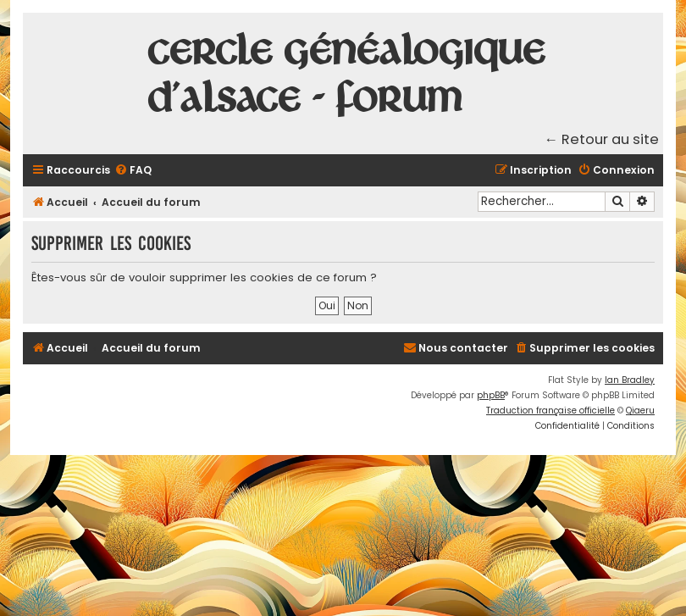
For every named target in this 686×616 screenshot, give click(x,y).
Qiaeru (640, 411)
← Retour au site (602, 139)
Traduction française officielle (550, 411)
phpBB (491, 395)
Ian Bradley (630, 380)
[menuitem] (133, 171)
